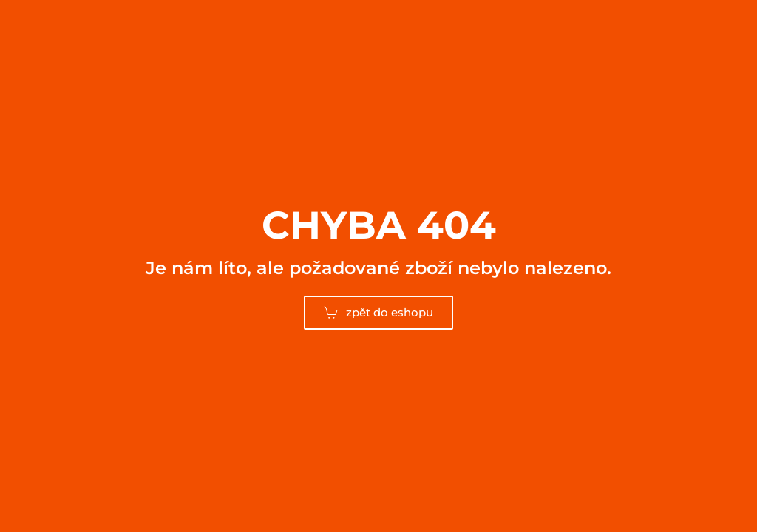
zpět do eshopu (378, 313)
